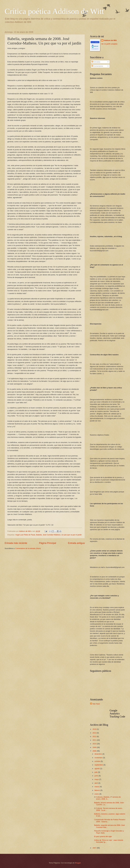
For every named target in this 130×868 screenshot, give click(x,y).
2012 (95, 736)
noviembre (99, 758)
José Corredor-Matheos (52, 535)
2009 (95, 747)
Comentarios (97, 66)
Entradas (96, 62)
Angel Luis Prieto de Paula (25, 535)
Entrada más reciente (16, 543)
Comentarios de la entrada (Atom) (28, 548)
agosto (97, 769)
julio (96, 772)
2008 (95, 751)
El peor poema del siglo (103, 836)
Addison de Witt (110, 40)
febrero (97, 790)
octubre (98, 761)
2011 (95, 740)
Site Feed (96, 704)
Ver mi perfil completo (109, 44)
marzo (97, 787)
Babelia (39, 535)
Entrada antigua (76, 543)
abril (96, 783)
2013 (95, 733)
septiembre (99, 765)
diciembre (98, 754)
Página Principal (47, 543)
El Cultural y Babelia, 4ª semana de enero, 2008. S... (107, 798)
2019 (95, 729)
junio (97, 776)
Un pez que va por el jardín (72, 535)
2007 (95, 848)
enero (97, 794)
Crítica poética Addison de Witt (54, 11)
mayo (97, 779)
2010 (95, 744)
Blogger (78, 863)
